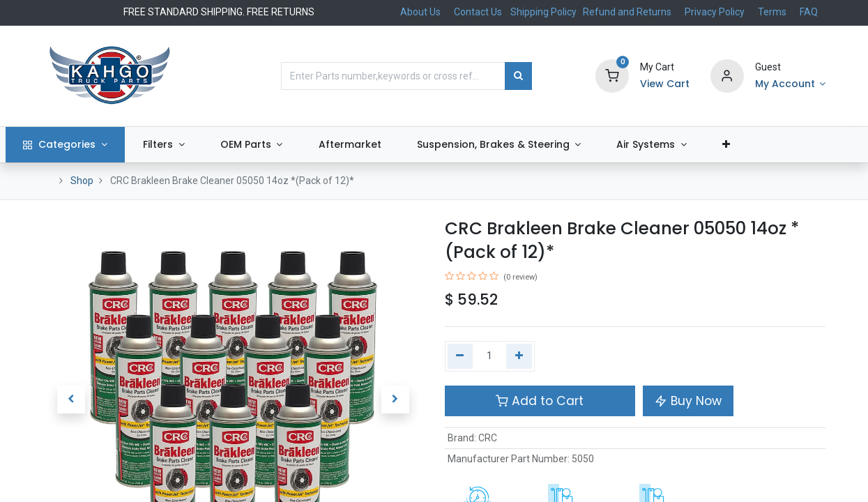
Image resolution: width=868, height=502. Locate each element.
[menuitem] (387, 145)
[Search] (518, 76)
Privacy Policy (715, 12)
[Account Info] (791, 84)
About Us (420, 12)
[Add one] (519, 356)
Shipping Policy (545, 12)
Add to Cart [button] (540, 401)
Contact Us (478, 12)
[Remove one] (460, 356)
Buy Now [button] (688, 401)
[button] (763, 145)
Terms (772, 12)
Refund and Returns (627, 12)
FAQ (809, 12)
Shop (82, 181)
